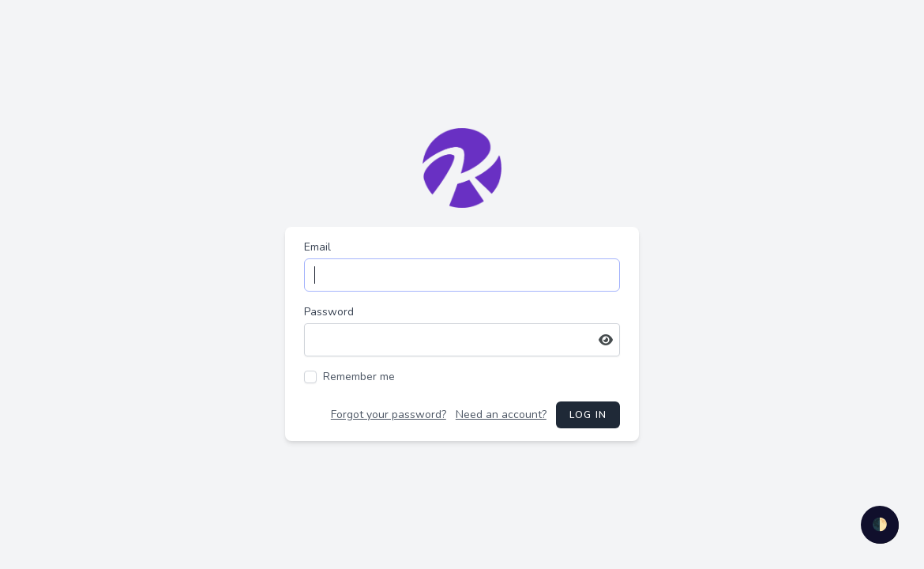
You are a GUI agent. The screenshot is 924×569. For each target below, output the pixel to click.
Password (329, 312)
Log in (588, 415)
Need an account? (501, 415)
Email (317, 247)
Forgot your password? (389, 415)
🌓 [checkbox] (880, 525)
